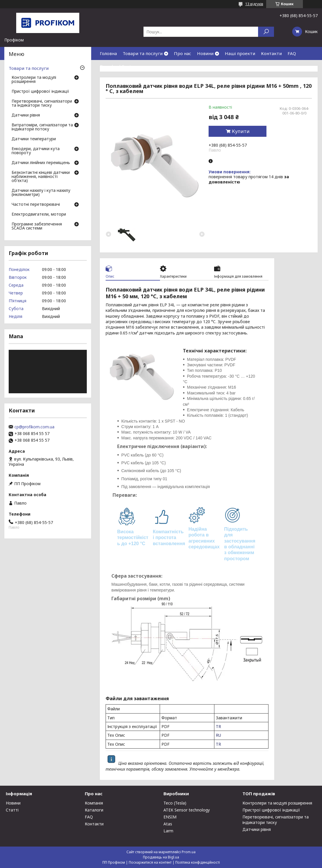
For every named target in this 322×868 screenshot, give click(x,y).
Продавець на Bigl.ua (161, 857)
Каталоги (94, 810)
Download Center (118, 66)
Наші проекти (240, 53)
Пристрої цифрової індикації (40, 92)
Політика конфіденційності (198, 862)
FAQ (292, 53)
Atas (168, 824)
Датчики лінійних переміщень (41, 163)
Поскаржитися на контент (150, 862)
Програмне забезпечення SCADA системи (37, 226)
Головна (108, 53)
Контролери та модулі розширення (34, 80)
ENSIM (170, 817)
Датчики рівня (26, 115)
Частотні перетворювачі (36, 205)
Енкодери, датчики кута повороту (36, 151)
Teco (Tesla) (175, 803)
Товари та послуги (143, 53)
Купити (241, 131)
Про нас (183, 53)
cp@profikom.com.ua (34, 427)
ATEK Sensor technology (187, 810)
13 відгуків (254, 4)
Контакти (271, 53)
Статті (12, 810)
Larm (168, 831)
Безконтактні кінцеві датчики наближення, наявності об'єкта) (41, 177)
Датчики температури (34, 139)
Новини (205, 53)
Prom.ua (189, 852)
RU (218, 735)
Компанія (94, 803)
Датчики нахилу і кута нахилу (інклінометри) (41, 193)
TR (218, 726)
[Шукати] (266, 32)
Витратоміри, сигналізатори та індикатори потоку (42, 127)
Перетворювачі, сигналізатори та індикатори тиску (42, 103)
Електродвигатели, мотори (39, 214)
